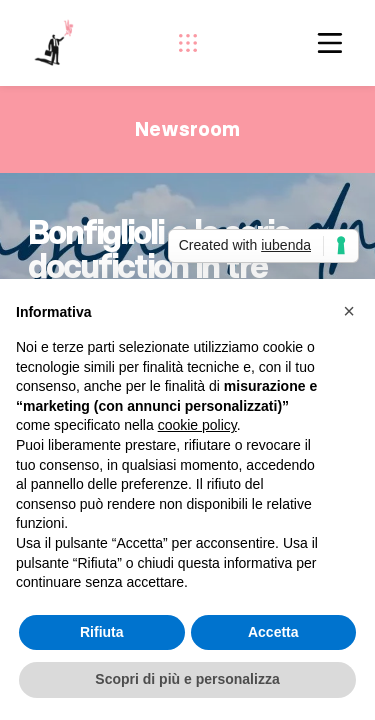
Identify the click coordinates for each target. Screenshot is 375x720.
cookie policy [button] (197, 425)
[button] (349, 311)
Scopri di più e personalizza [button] (187, 679)
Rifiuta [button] (102, 632)
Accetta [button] (273, 632)
